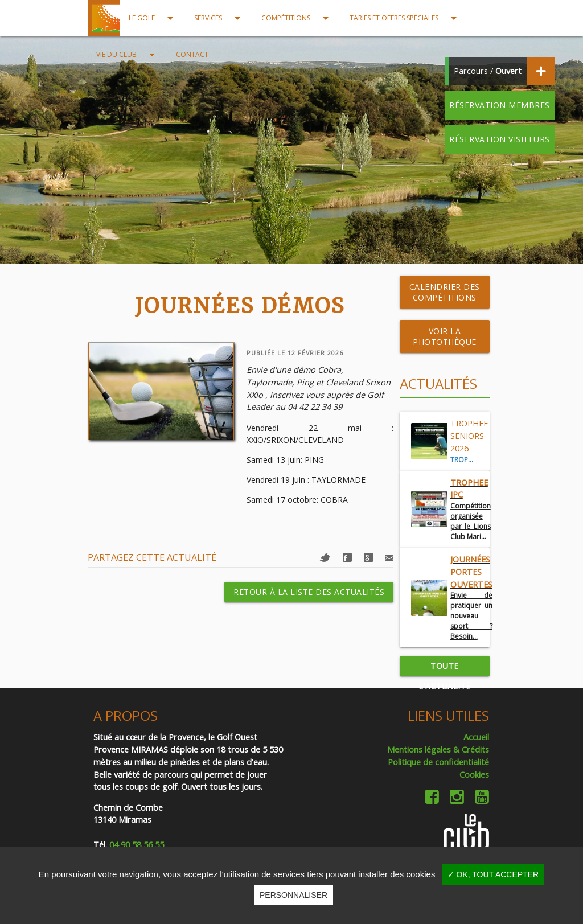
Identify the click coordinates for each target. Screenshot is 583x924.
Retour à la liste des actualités (309, 592)
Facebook (347, 557)
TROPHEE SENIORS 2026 (469, 436)
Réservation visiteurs (500, 139)
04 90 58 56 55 (137, 845)
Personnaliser (293, 895)
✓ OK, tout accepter (493, 874)
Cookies (474, 775)
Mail (389, 558)
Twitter (325, 558)
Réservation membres (500, 105)
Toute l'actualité (445, 668)
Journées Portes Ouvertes (471, 572)
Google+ (368, 557)
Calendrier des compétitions (445, 292)
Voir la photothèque (445, 336)
